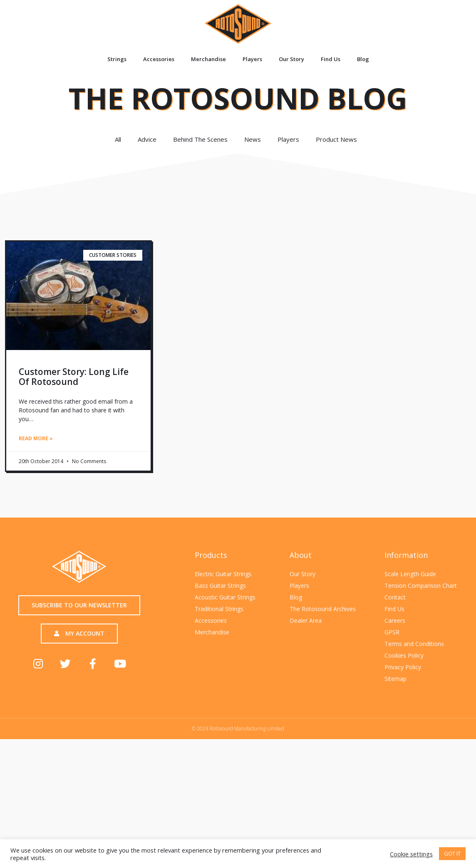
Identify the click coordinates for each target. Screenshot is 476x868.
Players (252, 59)
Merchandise (208, 59)
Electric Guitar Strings (223, 573)
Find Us (331, 59)
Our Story (291, 59)
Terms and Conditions (414, 643)
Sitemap (395, 678)
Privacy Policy (403, 667)
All (118, 139)
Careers (395, 620)
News (253, 139)
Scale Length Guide (410, 573)
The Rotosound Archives (323, 608)
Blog (363, 59)
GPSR (392, 632)
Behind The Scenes (200, 139)
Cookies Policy (404, 655)
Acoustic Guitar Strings (225, 597)
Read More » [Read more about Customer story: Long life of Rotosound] (36, 438)
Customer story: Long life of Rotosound (74, 377)
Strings (117, 59)
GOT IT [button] (452, 853)
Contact (395, 597)
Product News (338, 139)
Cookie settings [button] (411, 854)
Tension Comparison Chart (421, 585)
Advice (147, 139)
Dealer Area (306, 620)
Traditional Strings (219, 608)
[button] (79, 605)
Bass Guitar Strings (220, 585)
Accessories (159, 59)
